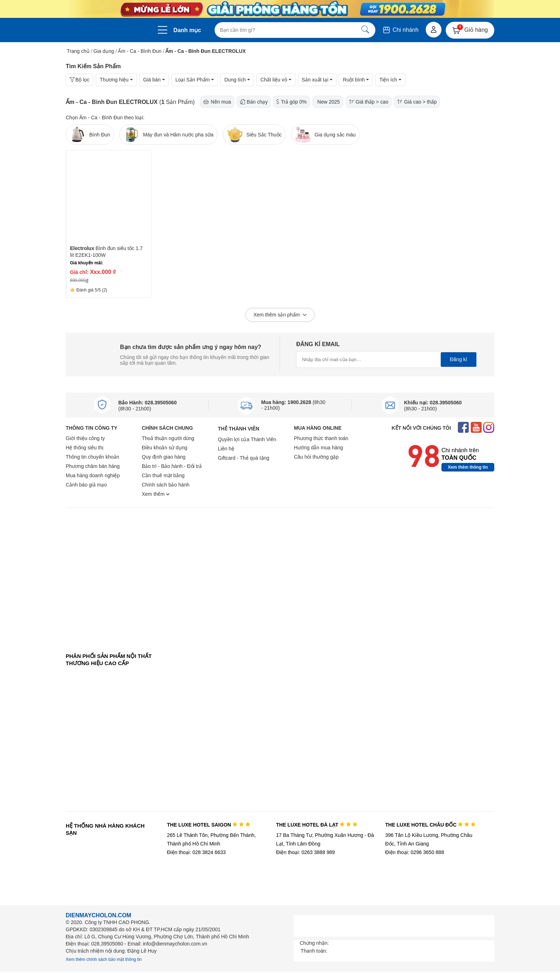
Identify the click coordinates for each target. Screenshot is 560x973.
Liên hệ (226, 449)
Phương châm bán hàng (93, 466)
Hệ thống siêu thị (85, 448)
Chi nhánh (400, 30)
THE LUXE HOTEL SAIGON (208, 825)
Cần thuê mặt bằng (163, 475)
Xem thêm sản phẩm (280, 315)
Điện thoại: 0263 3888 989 (306, 852)
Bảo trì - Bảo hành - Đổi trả (172, 466)
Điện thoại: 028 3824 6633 (196, 852)
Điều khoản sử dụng (164, 448)
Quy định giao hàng (164, 457)
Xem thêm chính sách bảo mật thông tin (104, 959)
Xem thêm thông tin (468, 467)
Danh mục (187, 30)
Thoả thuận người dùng (168, 438)
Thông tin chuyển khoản (92, 457)
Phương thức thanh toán (321, 438)
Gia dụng (104, 51)
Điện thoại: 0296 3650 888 (415, 852)
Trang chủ (78, 51)
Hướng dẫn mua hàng (318, 448)
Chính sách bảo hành (166, 485)
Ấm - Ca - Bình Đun (140, 51)
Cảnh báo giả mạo (86, 485)
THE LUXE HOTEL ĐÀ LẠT (317, 825)
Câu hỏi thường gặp (316, 457)
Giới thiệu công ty (85, 438)
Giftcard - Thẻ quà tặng (244, 458)
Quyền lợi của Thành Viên (247, 439)
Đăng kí (459, 359)
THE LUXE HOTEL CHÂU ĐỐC (431, 825)
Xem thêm (156, 494)
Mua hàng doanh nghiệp (93, 475)
